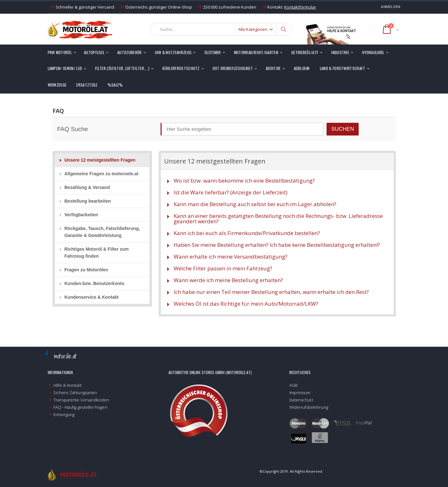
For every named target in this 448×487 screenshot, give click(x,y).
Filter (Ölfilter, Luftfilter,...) (122, 68)
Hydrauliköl (373, 52)
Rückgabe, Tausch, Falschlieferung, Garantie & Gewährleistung (102, 232)
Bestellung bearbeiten (88, 201)
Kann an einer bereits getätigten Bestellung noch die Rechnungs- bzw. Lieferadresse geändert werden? (278, 219)
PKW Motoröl (60, 52)
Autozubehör (129, 52)
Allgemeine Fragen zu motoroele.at (102, 174)
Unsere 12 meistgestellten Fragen (100, 160)
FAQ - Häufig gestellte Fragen (80, 407)
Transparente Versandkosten (81, 400)
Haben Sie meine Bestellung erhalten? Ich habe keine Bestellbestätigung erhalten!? (277, 245)
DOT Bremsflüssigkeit (233, 68)
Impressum (300, 393)
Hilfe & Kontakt (67, 385)
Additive (273, 68)
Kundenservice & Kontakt (92, 297)
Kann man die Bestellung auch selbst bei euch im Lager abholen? (255, 204)
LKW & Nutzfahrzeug (173, 52)
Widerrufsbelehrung (309, 407)
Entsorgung (64, 414)
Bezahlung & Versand (87, 187)
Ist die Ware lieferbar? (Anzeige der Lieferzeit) (231, 192)
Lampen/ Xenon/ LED (65, 68)
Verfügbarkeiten (81, 215)
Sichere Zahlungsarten (75, 393)
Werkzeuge (57, 85)
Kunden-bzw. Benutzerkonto (94, 283)
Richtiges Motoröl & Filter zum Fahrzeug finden (97, 253)
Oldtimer (213, 52)
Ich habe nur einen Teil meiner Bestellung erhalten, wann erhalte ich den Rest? (271, 292)
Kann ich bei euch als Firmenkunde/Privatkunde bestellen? (247, 233)
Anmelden (391, 7)
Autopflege (94, 52)
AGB (293, 385)
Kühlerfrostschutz (181, 68)
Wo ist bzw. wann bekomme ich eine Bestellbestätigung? (244, 181)
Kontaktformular (300, 7)
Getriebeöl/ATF (305, 52)
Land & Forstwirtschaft (343, 68)
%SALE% (115, 85)
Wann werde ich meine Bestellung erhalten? (228, 280)
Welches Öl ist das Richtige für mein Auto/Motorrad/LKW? (246, 304)
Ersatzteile (87, 85)
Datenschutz (302, 400)
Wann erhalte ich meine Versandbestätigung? (231, 257)
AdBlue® (302, 68)
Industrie (340, 52)
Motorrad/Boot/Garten (256, 52)
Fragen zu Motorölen (86, 270)
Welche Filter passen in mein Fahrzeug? (223, 268)
